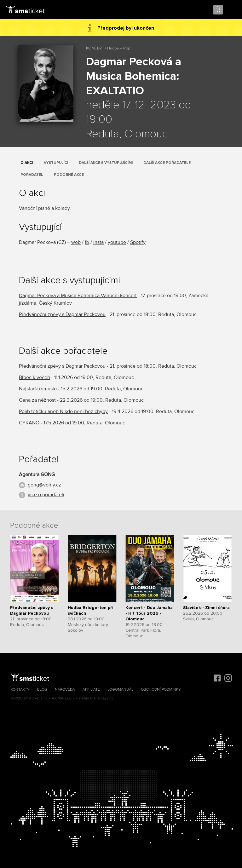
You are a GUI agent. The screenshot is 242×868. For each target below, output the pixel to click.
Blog (42, 690)
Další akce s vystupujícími (106, 163)
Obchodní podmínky (161, 690)
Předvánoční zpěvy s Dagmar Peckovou (62, 314)
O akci (27, 163)
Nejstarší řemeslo (38, 389)
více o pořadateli (46, 495)
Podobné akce (69, 175)
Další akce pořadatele (167, 163)
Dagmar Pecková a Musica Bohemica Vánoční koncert (78, 296)
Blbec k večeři (35, 377)
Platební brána (87, 698)
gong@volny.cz (44, 485)
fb (87, 242)
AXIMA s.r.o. (62, 698)
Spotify (138, 242)
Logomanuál (120, 690)
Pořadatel (32, 175)
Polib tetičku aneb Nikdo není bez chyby (63, 411)
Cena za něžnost (37, 400)
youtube (117, 242)
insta (98, 242)
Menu (232, 10)
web (76, 242)
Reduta (103, 134)
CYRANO (29, 423)
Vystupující (56, 163)
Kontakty (20, 690)
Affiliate (91, 690)
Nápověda (65, 690)
